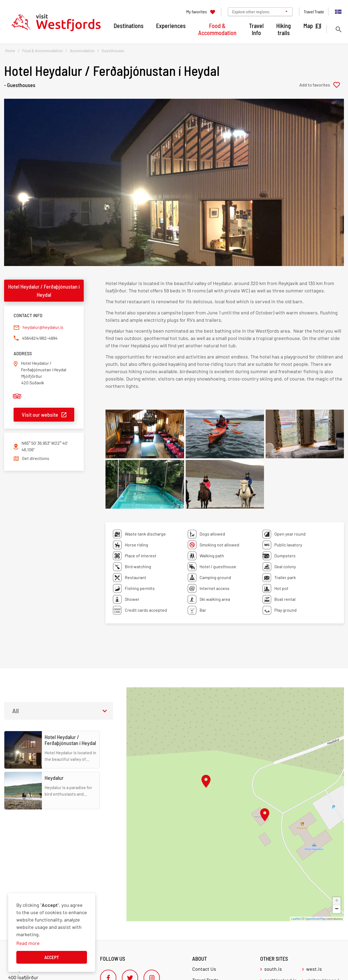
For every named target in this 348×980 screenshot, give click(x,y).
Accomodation (82, 51)
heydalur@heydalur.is (43, 327)
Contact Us (204, 969)
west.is (314, 969)
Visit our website (40, 415)
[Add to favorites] (322, 85)
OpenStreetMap (316, 919)
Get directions (36, 458)
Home (10, 51)
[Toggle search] (338, 29)
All (15, 711)
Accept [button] (52, 957)
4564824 (30, 338)
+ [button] (337, 901)
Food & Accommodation (43, 51)
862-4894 (49, 338)
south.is (273, 969)
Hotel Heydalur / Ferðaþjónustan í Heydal (44, 290)
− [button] (337, 909)
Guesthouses (113, 51)
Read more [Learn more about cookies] (28, 943)
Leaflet (296, 919)
